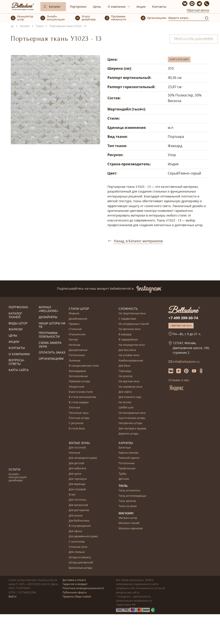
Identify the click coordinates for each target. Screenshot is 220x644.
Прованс (74, 324)
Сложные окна (78, 547)
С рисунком (76, 423)
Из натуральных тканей (134, 324)
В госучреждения (80, 526)
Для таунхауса (78, 479)
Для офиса (75, 531)
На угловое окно (129, 355)
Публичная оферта (75, 592)
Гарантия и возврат (75, 584)
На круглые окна (129, 381)
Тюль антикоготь (129, 491)
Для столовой (77, 490)
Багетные (125, 448)
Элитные (74, 408)
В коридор (125, 335)
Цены (97, 7)
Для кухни (75, 474)
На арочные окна (130, 329)
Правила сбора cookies (77, 597)
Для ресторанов (79, 510)
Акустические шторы (132, 418)
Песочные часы (79, 413)
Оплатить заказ (52, 353)
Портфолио (78, 7)
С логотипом (77, 542)
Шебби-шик (126, 408)
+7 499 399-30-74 (183, 318)
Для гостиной (77, 448)
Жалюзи (16, 329)
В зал (72, 495)
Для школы (76, 516)
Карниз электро (128, 453)
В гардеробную (128, 340)
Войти (13, 597)
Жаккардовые (77, 371)
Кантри (73, 340)
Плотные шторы (79, 418)
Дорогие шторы (128, 434)
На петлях (125, 402)
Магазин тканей (129, 523)
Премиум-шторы (79, 381)
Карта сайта (19, 370)
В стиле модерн (79, 402)
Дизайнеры (48, 317)
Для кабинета (77, 469)
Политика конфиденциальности (83, 588)
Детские (124, 479)
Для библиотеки (79, 521)
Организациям (51, 359)
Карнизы (126, 443)
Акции (141, 7)
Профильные (127, 469)
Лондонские (76, 387)
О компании (117, 7)
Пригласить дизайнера (194, 39)
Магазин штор (128, 518)
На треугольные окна (132, 314)
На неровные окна (130, 387)
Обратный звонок (198, 10)
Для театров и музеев (132, 429)
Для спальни (77, 552)
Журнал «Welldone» (48, 309)
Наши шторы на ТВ (52, 325)
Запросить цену (179, 59)
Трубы (122, 474)
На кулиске (126, 376)
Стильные (75, 329)
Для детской (76, 463)
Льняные (75, 361)
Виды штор (18, 323)
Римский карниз (129, 458)
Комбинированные (131, 361)
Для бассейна (127, 350)
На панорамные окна (132, 413)
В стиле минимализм (82, 397)
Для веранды (77, 484)
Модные (74, 314)
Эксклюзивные (78, 376)
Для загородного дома (83, 458)
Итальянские (77, 335)
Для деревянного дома (83, 536)
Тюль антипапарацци (132, 496)
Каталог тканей (15, 315)
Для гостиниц (77, 500)
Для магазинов (78, 505)
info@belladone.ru (186, 362)
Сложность (128, 309)
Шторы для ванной (81, 563)
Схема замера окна (50, 345)
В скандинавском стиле (84, 366)
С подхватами (127, 319)
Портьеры (125, 371)
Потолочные (77, 355)
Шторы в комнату (80, 557)
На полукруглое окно (132, 345)
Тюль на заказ (128, 506)
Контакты (159, 7)
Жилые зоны (79, 443)
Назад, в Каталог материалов (138, 241)
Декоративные (78, 350)
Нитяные (75, 345)
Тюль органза (127, 501)
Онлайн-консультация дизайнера (18, 477)
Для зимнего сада (130, 397)
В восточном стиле (81, 392)
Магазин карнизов (131, 529)
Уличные (74, 453)
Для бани (125, 366)
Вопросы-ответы (17, 362)
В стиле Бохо (77, 429)
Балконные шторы (80, 568)
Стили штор (79, 309)
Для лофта (125, 392)
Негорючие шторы (130, 423)
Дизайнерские (78, 319)
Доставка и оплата (74, 580)
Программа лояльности (49, 335)
